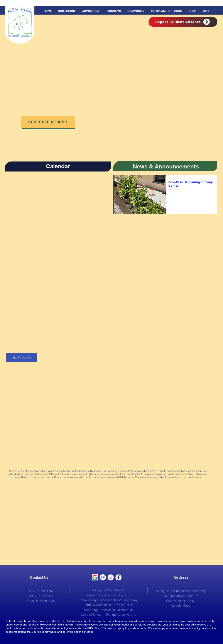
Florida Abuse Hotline (121, 615)
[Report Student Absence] (183, 22)
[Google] (95, 577)
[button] (113, 11)
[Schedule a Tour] (48, 122)
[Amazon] (111, 577)
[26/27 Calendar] (22, 358)
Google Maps (181, 605)
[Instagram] (103, 577)
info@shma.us (46, 601)
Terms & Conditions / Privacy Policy (108, 605)
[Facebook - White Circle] (118, 577)
